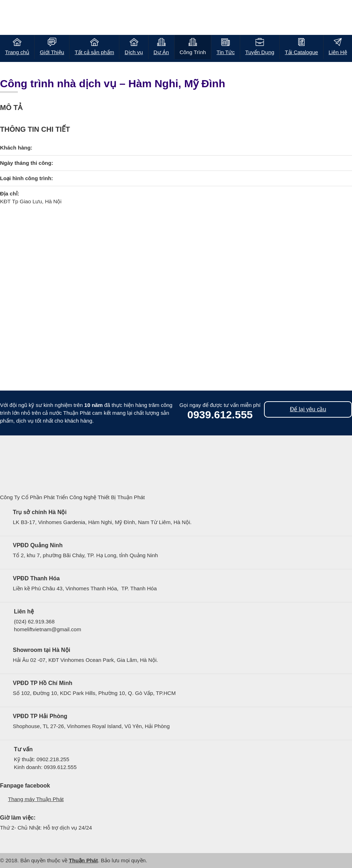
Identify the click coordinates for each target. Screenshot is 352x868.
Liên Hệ (338, 52)
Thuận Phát (83, 860)
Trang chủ (17, 52)
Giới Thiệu (52, 52)
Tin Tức (226, 52)
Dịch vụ (134, 52)
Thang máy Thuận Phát (36, 799)
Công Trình (193, 52)
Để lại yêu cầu (308, 409)
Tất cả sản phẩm (94, 52)
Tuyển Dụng (260, 52)
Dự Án (161, 52)
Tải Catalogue (302, 52)
